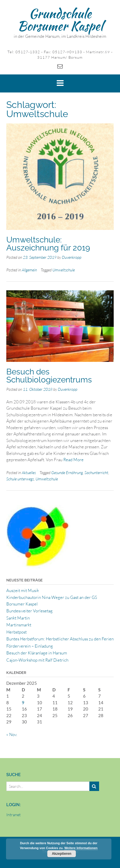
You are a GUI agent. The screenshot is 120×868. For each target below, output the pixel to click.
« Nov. (12, 734)
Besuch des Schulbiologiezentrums (49, 376)
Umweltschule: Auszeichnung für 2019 (48, 244)
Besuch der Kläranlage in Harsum (37, 653)
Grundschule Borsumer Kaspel (60, 20)
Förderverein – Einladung (30, 646)
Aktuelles (29, 473)
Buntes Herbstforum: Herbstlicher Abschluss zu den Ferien (60, 639)
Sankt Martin (18, 618)
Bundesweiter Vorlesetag (29, 611)
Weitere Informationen (81, 848)
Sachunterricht (96, 473)
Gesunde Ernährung (67, 473)
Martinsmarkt (19, 625)
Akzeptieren (62, 854)
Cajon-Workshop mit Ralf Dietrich (37, 660)
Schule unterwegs (20, 479)
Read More (73, 460)
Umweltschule (64, 270)
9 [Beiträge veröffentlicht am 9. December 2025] (23, 703)
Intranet (13, 815)
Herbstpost (16, 632)
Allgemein (29, 270)
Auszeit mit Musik (23, 590)
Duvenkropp (72, 257)
